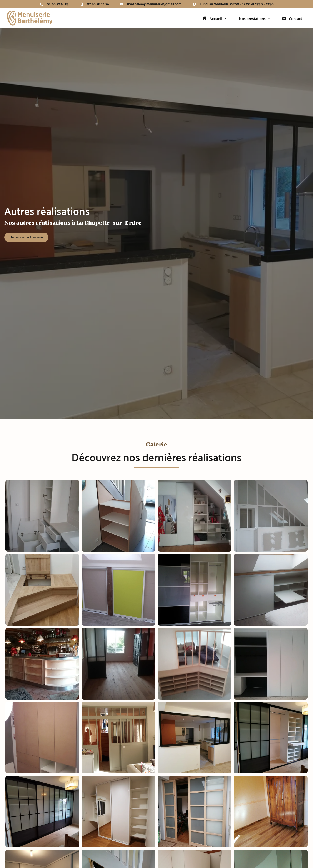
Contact (292, 18)
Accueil (215, 18)
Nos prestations (255, 18)
